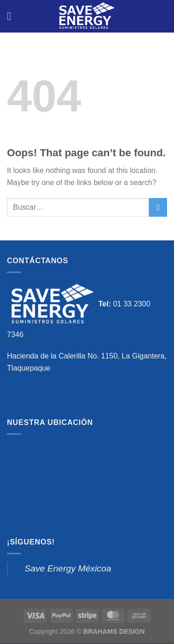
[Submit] (158, 207)
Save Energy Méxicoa (68, 568)
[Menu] (13, 16)
